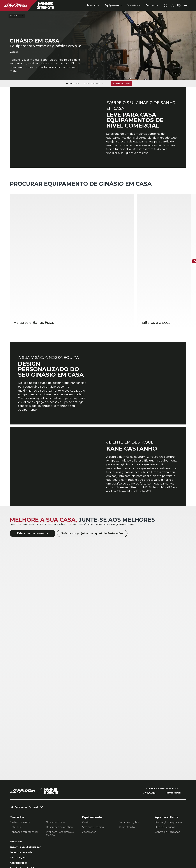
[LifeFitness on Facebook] (146, 852)
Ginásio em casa (55, 773)
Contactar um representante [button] (29, 848)
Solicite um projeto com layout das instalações (92, 484)
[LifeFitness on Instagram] (157, 852)
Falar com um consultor (33, 484)
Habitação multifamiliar (24, 782)
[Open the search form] (170, 5)
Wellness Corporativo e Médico (60, 784)
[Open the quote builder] (178, 5)
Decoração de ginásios (168, 773)
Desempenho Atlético (59, 777)
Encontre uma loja (23, 808)
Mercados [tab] (86, 5)
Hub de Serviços (165, 777)
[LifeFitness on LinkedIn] (135, 852)
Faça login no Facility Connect (25, 827)
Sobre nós (17, 792)
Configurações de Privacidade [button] (71, 848)
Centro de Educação (168, 782)
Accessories (89, 782)
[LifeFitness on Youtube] (179, 852)
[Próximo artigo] (191, 233)
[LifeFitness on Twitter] (168, 852)
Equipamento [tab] (106, 5)
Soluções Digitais (129, 773)
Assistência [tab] (126, 5)
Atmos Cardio (127, 777)
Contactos (145, 5)
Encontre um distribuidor (19, 800)
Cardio (86, 773)
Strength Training (93, 777)
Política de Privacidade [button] (25, 853)
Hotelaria (15, 777)
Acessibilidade (20, 819)
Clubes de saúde (20, 773)
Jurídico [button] (49, 853)
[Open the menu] (186, 5)
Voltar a (17, 16)
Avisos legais (19, 813)
